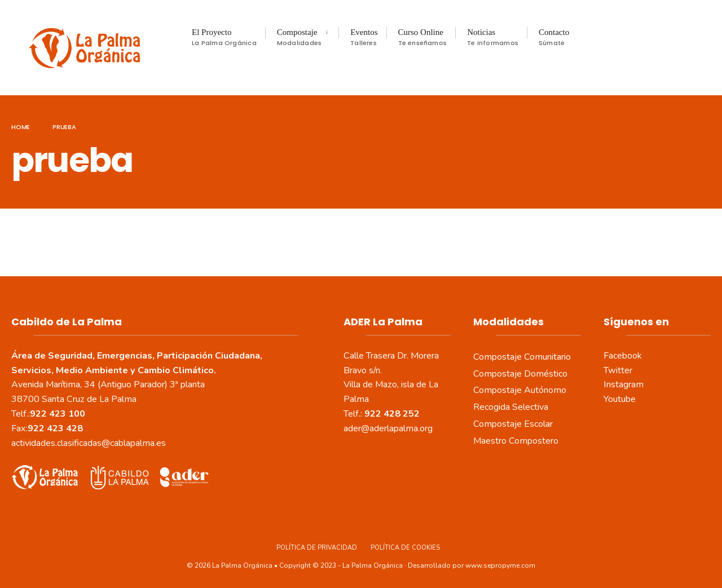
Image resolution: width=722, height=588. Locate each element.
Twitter (618, 370)
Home (21, 127)
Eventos (364, 37)
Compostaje (299, 37)
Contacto (554, 37)
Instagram (624, 384)
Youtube (620, 399)
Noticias (493, 37)
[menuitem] (302, 37)
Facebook (623, 355)
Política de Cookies (405, 548)
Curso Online (423, 37)
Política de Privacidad (317, 548)
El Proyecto (224, 37)
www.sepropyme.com (500, 565)
